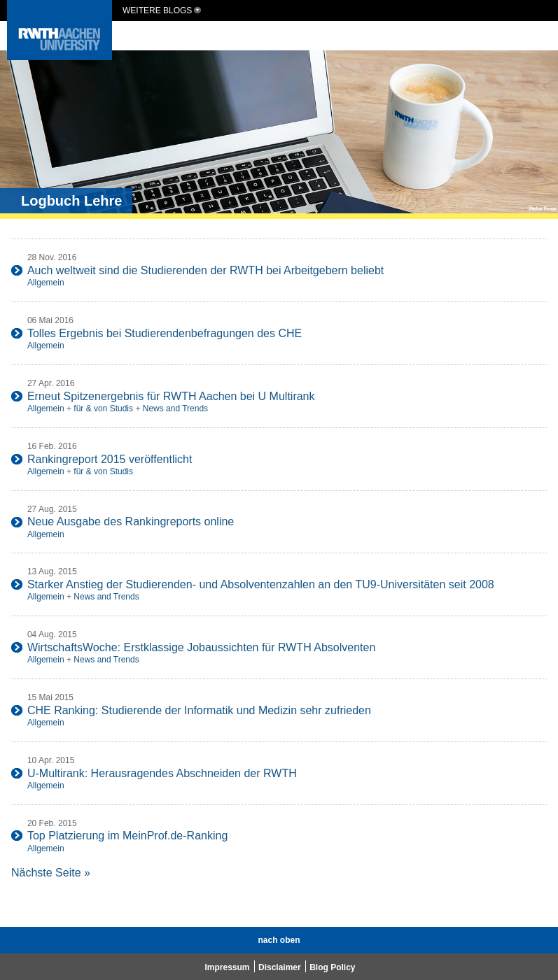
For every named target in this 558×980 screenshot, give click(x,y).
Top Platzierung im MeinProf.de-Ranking (127, 836)
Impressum (228, 967)
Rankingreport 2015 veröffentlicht (110, 459)
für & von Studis (103, 409)
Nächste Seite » (51, 873)
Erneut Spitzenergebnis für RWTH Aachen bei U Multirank (171, 396)
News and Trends (175, 409)
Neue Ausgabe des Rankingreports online (131, 521)
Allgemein (46, 283)
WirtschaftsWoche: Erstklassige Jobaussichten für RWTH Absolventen (201, 647)
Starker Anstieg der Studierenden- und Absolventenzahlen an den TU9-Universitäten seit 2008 (261, 584)
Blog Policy (332, 967)
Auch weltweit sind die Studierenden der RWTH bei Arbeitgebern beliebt (205, 270)
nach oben (279, 940)
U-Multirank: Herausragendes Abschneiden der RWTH (162, 773)
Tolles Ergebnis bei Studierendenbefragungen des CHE (165, 333)
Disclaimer (280, 967)
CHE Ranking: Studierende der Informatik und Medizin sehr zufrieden (199, 710)
